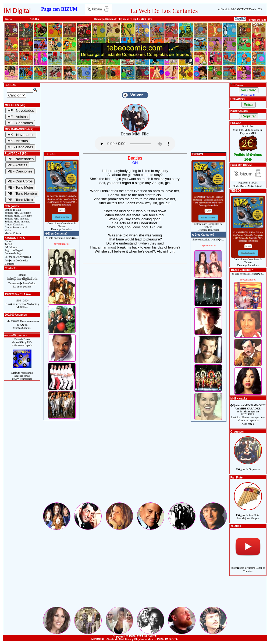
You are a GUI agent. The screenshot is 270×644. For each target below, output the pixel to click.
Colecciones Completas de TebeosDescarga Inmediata (62, 225)
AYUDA (34, 19)
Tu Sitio (9, 244)
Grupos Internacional (16, 227)
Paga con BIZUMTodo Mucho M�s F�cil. (248, 183)
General (9, 241)
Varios (8, 230)
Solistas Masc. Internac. (17, 222)
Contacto (9, 264)
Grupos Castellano (14, 224)
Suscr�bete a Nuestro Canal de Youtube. (248, 566)
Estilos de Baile (13, 210)
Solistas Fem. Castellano (17, 213)
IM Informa (11, 247)
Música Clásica (13, 233)
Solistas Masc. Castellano (18, 216)
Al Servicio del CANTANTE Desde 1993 (240, 9)
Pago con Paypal (13, 250)
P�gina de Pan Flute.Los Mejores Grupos (248, 514)
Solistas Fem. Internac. (16, 219)
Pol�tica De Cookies (16, 260)
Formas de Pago (13, 253)
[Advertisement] (135, 464)
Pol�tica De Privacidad (17, 257)
